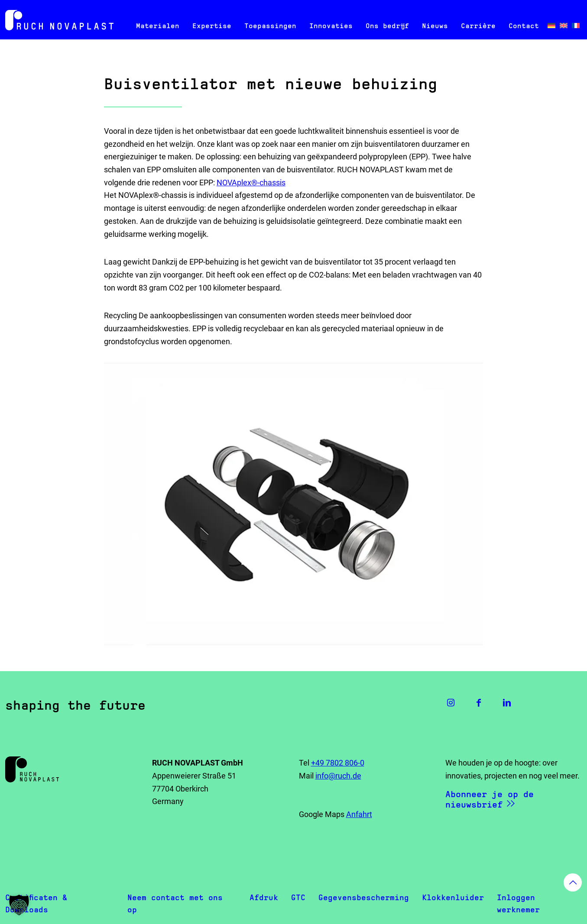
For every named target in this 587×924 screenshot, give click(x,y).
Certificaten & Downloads (36, 903)
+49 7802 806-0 (338, 763)
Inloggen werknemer (518, 903)
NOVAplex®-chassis (251, 183)
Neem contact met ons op (175, 903)
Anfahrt (359, 814)
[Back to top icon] (573, 882)
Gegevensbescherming (364, 897)
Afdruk (264, 897)
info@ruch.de (338, 776)
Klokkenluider (453, 897)
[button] (19, 905)
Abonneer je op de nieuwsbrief (490, 799)
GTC (298, 897)
